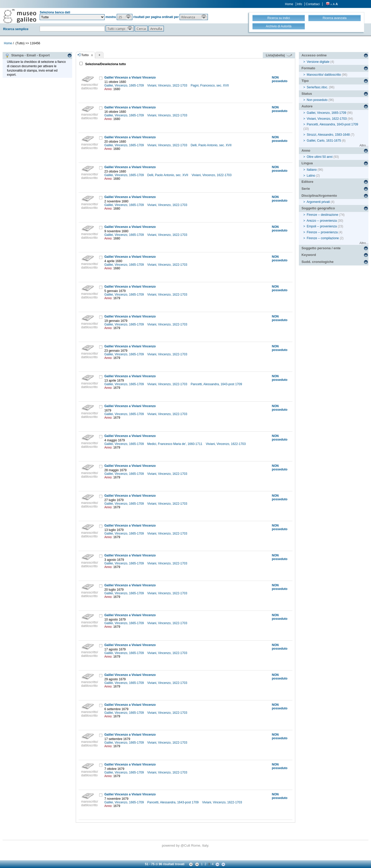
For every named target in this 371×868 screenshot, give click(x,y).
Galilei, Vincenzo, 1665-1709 (125, 85)
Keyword (309, 255)
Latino (311, 176)
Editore (307, 182)
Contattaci (313, 4)
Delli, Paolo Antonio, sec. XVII (212, 145)
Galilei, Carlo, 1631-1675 (324, 141)
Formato (308, 68)
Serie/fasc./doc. (318, 87)
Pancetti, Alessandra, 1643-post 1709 (217, 384)
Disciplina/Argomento (319, 196)
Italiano (312, 170)
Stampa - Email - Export (27, 55)
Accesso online (314, 55)
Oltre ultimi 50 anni (320, 157)
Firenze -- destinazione (323, 215)
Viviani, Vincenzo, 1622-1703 (168, 85)
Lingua (307, 163)
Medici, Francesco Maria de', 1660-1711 (175, 444)
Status (307, 94)
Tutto (85, 55)
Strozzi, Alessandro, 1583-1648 (328, 135)
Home (289, 4)
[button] (125, 17)
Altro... (364, 145)
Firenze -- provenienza (322, 232)
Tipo (305, 81)
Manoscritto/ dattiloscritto (324, 75)
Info (299, 4)
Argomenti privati (318, 202)
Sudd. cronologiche (317, 262)
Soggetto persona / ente (321, 248)
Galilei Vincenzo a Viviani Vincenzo (130, 78)
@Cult (186, 845)
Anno (306, 151)
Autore (307, 106)
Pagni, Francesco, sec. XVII (210, 85)
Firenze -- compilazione (323, 238)
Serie (306, 189)
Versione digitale (318, 62)
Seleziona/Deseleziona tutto (105, 64)
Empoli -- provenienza (322, 226)
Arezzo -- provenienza (322, 221)
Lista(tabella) (279, 55)
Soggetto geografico (318, 208)
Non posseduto (317, 100)
